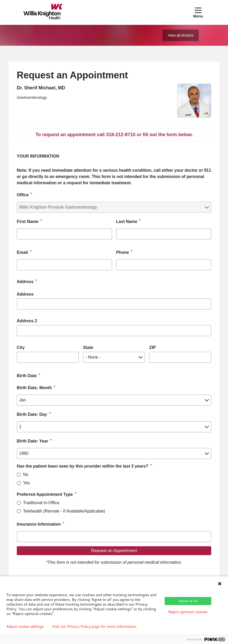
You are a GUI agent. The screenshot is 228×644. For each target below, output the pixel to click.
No (26, 475)
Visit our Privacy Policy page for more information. (95, 626)
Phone (123, 252)
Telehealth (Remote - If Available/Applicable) (64, 511)
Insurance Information (39, 524)
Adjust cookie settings (25, 626)
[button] (199, 12)
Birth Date (27, 376)
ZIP (152, 347)
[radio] (19, 475)
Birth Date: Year (32, 441)
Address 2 (27, 321)
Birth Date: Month (34, 388)
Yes (26, 483)
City (21, 347)
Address (25, 294)
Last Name (127, 222)
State (88, 347)
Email (22, 252)
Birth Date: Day (32, 414)
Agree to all (188, 601)
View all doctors (181, 35)
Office (23, 195)
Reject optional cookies (188, 612)
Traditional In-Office (41, 503)
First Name (28, 222)
